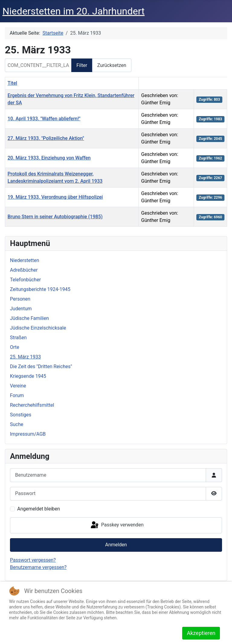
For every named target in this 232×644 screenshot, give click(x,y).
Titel (12, 83)
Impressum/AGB (28, 434)
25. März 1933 (25, 357)
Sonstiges (21, 415)
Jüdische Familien (29, 318)
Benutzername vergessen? (38, 567)
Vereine (18, 386)
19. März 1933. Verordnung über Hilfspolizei (55, 197)
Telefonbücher (25, 280)
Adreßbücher (24, 270)
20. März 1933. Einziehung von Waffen (49, 158)
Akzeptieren (201, 633)
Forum (17, 395)
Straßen (18, 338)
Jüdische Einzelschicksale (38, 328)
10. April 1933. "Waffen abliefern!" (44, 119)
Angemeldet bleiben (39, 509)
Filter (82, 65)
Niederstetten (24, 260)
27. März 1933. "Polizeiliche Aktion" (46, 138)
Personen (20, 299)
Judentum (21, 309)
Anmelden (116, 545)
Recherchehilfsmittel (32, 405)
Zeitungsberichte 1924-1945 (40, 289)
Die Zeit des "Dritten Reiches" (41, 366)
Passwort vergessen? (33, 560)
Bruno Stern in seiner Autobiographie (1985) (55, 217)
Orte (15, 347)
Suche (17, 424)
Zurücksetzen (112, 65)
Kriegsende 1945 (28, 376)
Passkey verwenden (117, 525)
